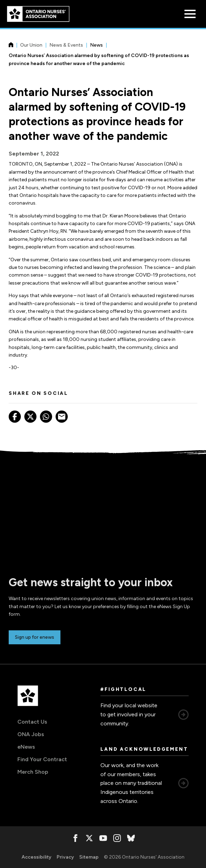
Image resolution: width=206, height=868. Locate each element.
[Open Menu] (190, 14)
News (96, 45)
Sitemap (89, 857)
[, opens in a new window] (75, 838)
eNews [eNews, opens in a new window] (26, 747)
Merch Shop (33, 772)
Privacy (65, 857)
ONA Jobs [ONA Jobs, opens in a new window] (31, 734)
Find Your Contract (42, 759)
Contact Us (32, 722)
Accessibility (36, 857)
